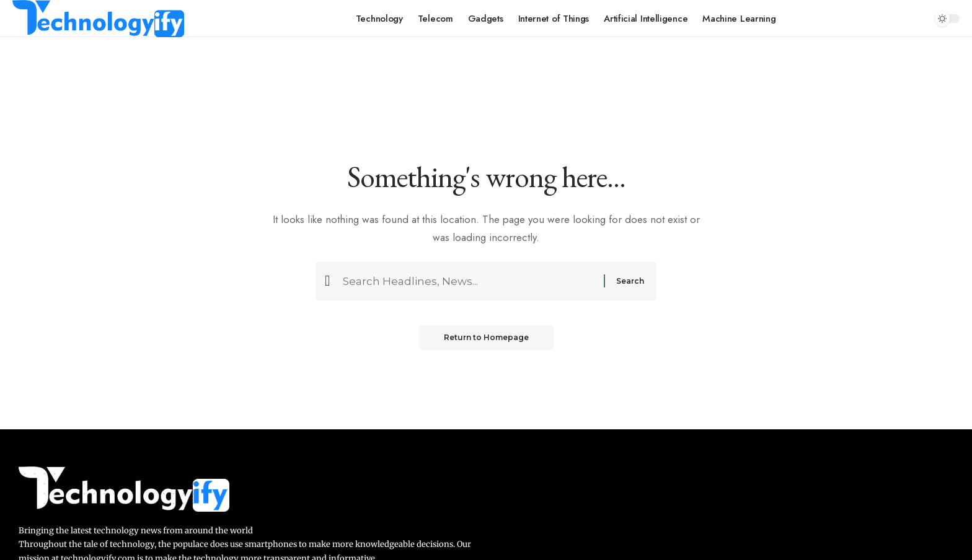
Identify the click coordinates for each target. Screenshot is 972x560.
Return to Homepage (486, 337)
